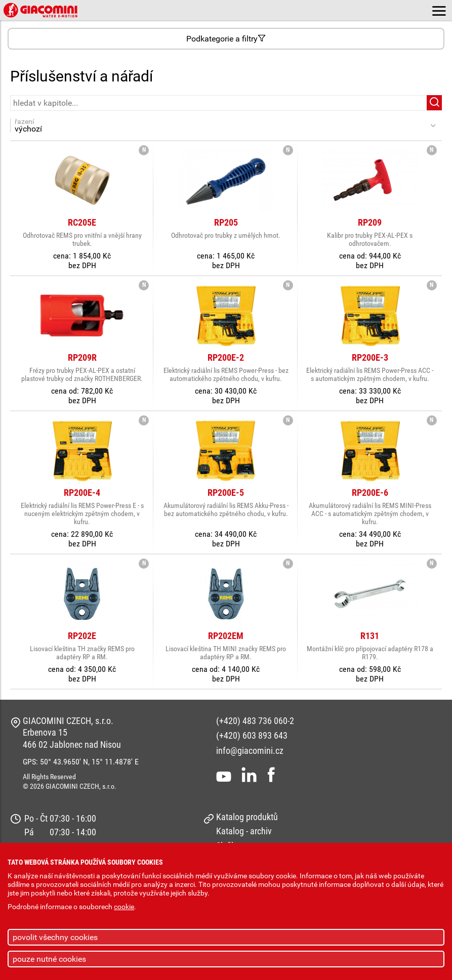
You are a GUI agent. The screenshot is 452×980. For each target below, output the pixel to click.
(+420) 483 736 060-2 (255, 721)
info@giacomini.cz (250, 751)
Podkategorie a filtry (226, 39)
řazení (221, 125)
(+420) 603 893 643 (252, 735)
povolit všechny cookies (55, 937)
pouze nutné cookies (49, 959)
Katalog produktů (247, 817)
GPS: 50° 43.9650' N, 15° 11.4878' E (81, 762)
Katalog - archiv (244, 831)
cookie (124, 907)
